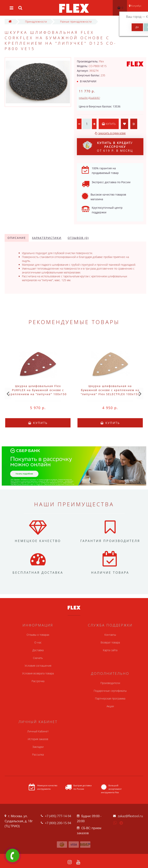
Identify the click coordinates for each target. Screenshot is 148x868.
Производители (110, 683)
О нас (38, 642)
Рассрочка (38, 681)
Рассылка (38, 754)
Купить (109, 124)
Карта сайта (110, 650)
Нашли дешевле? (89, 98)
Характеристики (47, 238)
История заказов (38, 739)
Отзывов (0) (78, 238)
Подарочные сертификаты (110, 691)
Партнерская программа (110, 698)
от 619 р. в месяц (108, 147)
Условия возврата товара (38, 673)
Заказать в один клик (112, 133)
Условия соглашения (38, 666)
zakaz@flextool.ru (130, 816)
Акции (110, 706)
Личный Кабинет (38, 731)
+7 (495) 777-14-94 (58, 816)
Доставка (38, 650)
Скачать (38, 658)
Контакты (110, 635)
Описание (17, 238)
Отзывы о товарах (38, 635)
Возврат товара (110, 642)
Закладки (38, 747)
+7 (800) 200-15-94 (58, 823)
